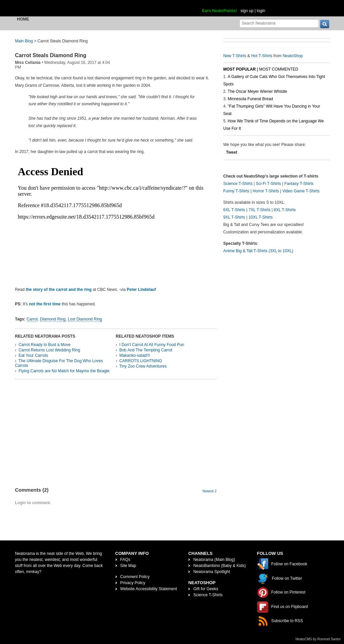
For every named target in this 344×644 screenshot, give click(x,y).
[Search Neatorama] (279, 23)
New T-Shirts (235, 56)
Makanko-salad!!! (135, 355)
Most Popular (240, 69)
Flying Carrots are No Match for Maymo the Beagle (64, 371)
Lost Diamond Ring (85, 319)
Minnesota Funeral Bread (250, 99)
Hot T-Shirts (262, 56)
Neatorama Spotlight (211, 572)
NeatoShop (293, 56)
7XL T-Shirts (260, 210)
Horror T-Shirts (266, 191)
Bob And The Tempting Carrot (146, 350)
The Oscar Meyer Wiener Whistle (257, 91)
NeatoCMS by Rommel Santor (318, 639)
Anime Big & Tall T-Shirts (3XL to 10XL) (259, 251)
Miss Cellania (28, 63)
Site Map (128, 566)
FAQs (125, 560)
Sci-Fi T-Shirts (268, 184)
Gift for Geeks (206, 589)
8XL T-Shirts (285, 210)
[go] (325, 24)
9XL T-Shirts (234, 217)
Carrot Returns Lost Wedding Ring (49, 350)
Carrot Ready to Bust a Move (45, 345)
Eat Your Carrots (33, 355)
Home (23, 19)
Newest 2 (210, 491)
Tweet (232, 152)
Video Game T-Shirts (301, 191)
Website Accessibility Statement (149, 589)
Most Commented (278, 69)
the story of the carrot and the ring (59, 290)
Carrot (32, 319)
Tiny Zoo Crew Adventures (143, 366)
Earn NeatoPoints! (220, 11)
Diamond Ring (53, 319)
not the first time (45, 304)
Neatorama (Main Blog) (214, 560)
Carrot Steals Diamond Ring (51, 55)
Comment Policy (135, 577)
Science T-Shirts (238, 184)
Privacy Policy (133, 583)
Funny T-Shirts (236, 191)
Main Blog (24, 41)
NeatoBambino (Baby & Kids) (219, 566)
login (261, 11)
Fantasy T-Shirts (299, 184)
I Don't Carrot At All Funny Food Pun (152, 345)
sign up (247, 11)
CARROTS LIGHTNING (141, 361)
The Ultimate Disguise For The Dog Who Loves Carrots (59, 363)
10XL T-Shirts (261, 217)
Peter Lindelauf (141, 290)
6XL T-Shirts (234, 210)
